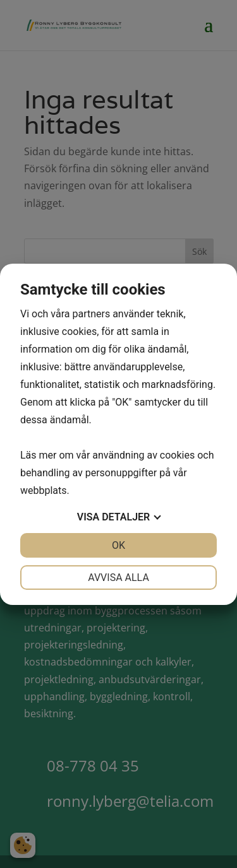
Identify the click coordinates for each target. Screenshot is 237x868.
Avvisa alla (118, 578)
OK (118, 545)
